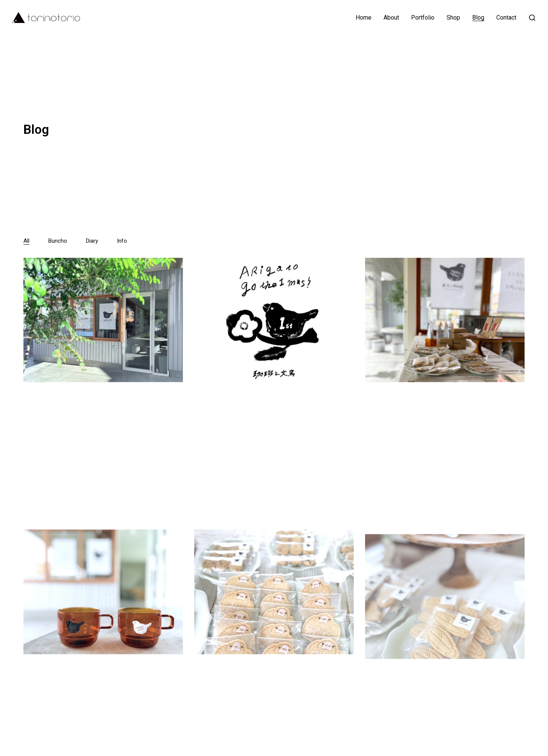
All (26, 241)
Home (364, 18)
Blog (478, 18)
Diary (92, 241)
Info (122, 241)
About (391, 18)
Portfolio (423, 18)
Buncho (58, 241)
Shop (453, 18)
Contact (506, 18)
